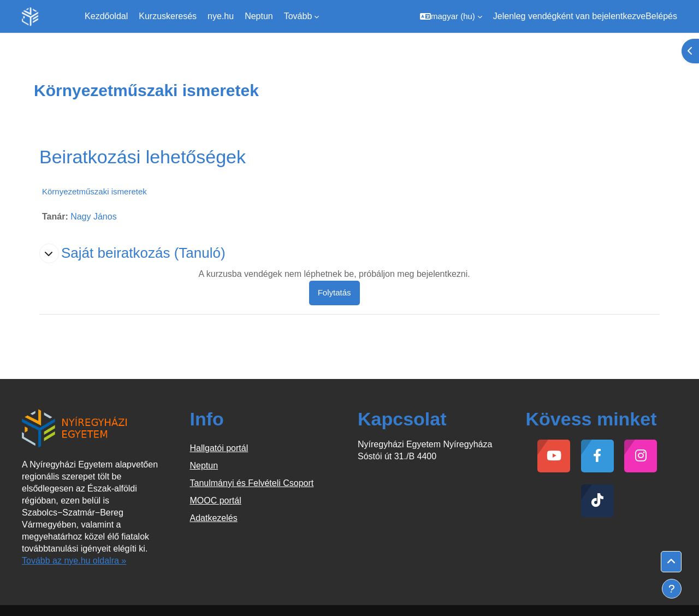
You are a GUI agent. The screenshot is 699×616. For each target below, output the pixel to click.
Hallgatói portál (219, 448)
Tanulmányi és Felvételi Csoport (252, 483)
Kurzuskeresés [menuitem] (168, 16)
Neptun (204, 466)
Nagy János (94, 217)
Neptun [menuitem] (259, 16)
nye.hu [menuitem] (221, 16)
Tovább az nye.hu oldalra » (74, 561)
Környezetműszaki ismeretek (94, 191)
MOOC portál (216, 500)
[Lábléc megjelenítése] (672, 589)
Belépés (661, 16)
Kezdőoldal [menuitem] (106, 16)
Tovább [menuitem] (298, 16)
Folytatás (334, 292)
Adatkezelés (214, 518)
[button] (451, 16)
